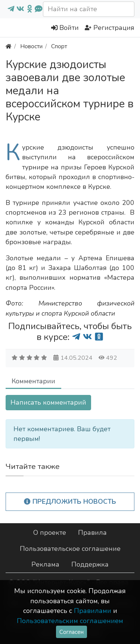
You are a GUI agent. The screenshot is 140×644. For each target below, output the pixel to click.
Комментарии (33, 381)
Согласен (71, 632)
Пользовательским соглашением (70, 621)
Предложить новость (70, 502)
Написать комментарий (48, 402)
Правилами (93, 611)
